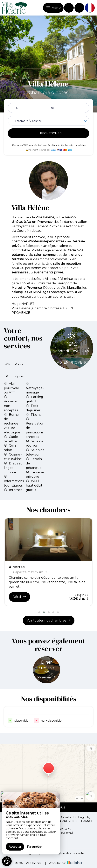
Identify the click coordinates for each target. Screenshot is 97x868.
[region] (31, 823)
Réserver (47, 677)
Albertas (17, 567)
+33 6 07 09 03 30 (57, 829)
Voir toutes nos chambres (49, 620)
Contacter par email (58, 833)
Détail (19, 597)
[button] (39, 612)
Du (17, 108)
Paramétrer (35, 847)
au (52, 108)
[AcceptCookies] (7, 861)
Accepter (15, 847)
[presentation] (56, 347)
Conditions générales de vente (63, 853)
